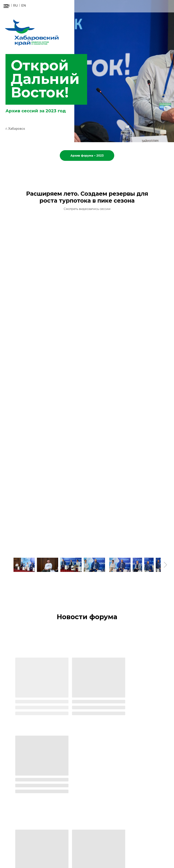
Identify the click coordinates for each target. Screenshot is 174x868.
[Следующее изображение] (165, 565)
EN (24, 6)
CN (7, 6)
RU (16, 6)
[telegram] (168, 857)
